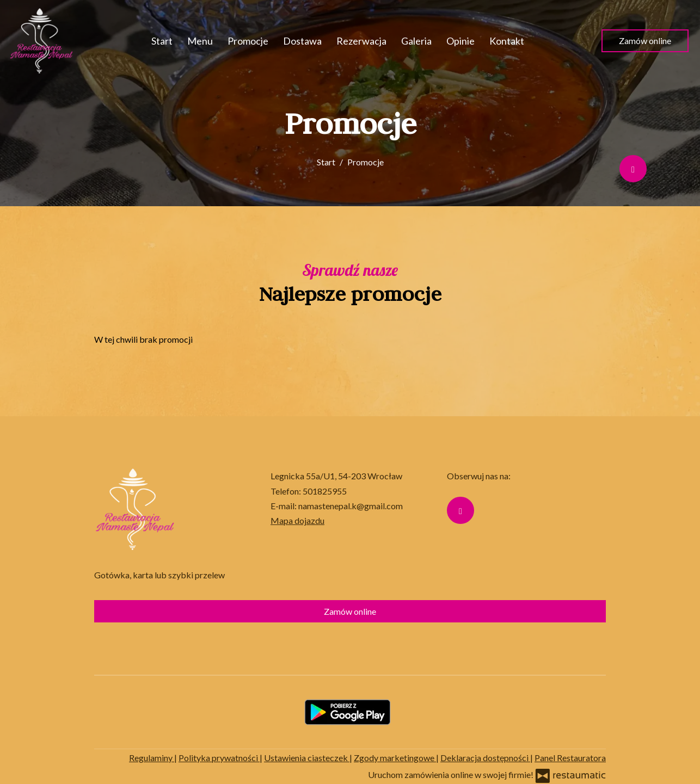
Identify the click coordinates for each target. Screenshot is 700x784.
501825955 (325, 491)
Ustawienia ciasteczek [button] (307, 758)
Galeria (416, 41)
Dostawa (302, 41)
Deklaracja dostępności (485, 758)
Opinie (460, 41)
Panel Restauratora (570, 758)
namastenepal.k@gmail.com (351, 506)
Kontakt (507, 41)
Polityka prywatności (219, 758)
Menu (200, 41)
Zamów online (645, 41)
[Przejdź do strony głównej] (41, 41)
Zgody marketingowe (395, 758)
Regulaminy (152, 758)
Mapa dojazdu (297, 520)
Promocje (248, 41)
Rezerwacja (361, 41)
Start (162, 41)
